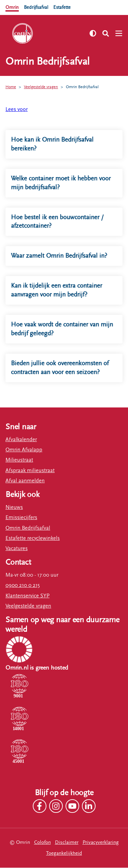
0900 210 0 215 (23, 586)
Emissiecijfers (21, 518)
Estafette (65, 7)
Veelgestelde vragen (41, 87)
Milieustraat (19, 461)
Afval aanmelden (25, 481)
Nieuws (14, 508)
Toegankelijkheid (64, 854)
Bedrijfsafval (38, 7)
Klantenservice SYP (27, 596)
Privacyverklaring (101, 843)
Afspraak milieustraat (30, 471)
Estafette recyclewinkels (33, 539)
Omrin (12, 7)
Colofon (42, 843)
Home (11, 87)
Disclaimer (67, 843)
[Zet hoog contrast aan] (93, 33)
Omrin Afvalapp (24, 450)
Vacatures (17, 549)
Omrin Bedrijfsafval (82, 87)
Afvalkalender (21, 440)
